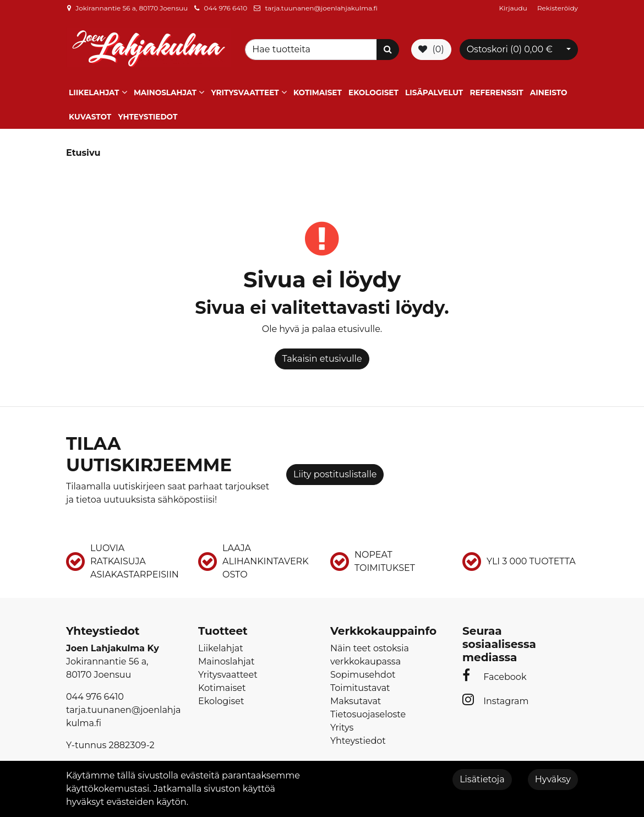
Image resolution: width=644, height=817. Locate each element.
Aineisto (549, 92)
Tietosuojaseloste (368, 714)
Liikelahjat (94, 92)
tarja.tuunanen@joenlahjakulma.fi (321, 8)
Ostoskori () (510, 49)
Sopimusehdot (363, 675)
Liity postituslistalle (335, 474)
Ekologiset (373, 92)
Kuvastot (90, 117)
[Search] (313, 50)
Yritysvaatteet (245, 92)
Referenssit (496, 92)
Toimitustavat (360, 688)
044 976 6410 (225, 8)
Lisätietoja (482, 779)
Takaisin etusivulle (322, 359)
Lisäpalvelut (434, 92)
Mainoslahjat (165, 92)
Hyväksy (553, 779)
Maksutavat (356, 701)
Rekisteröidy (558, 8)
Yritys (342, 728)
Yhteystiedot (148, 117)
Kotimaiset (318, 92)
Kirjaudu (514, 8)
